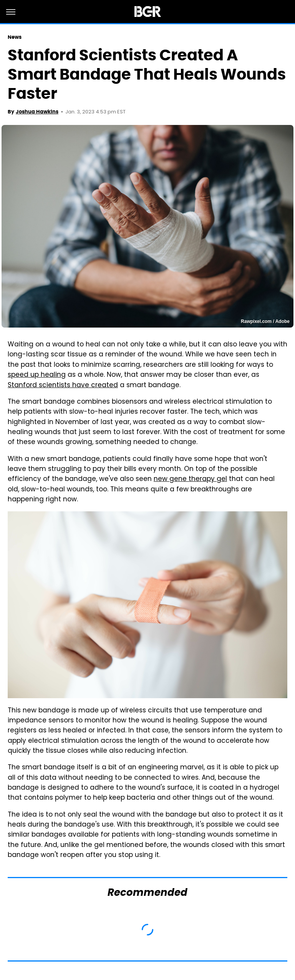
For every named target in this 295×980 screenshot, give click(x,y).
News (15, 37)
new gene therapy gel (190, 479)
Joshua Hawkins (37, 112)
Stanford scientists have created (63, 386)
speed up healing (37, 375)
